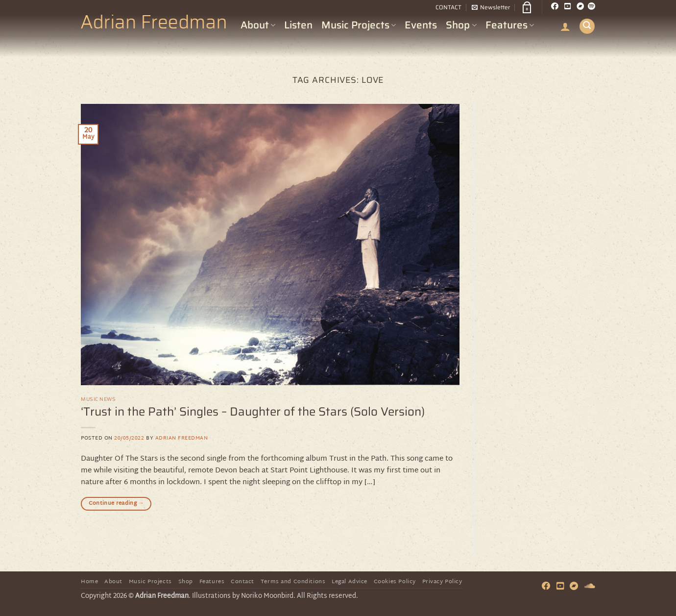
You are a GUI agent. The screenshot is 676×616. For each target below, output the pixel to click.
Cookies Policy (395, 582)
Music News (98, 399)
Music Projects (359, 25)
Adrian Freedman (182, 438)
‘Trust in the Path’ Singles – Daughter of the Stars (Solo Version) (253, 412)
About (258, 25)
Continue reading (116, 504)
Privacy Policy (442, 582)
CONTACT (448, 7)
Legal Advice (350, 582)
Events (421, 25)
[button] (491, 7)
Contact (242, 582)
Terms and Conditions (293, 582)
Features (510, 25)
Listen (298, 25)
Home (89, 582)
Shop (461, 25)
